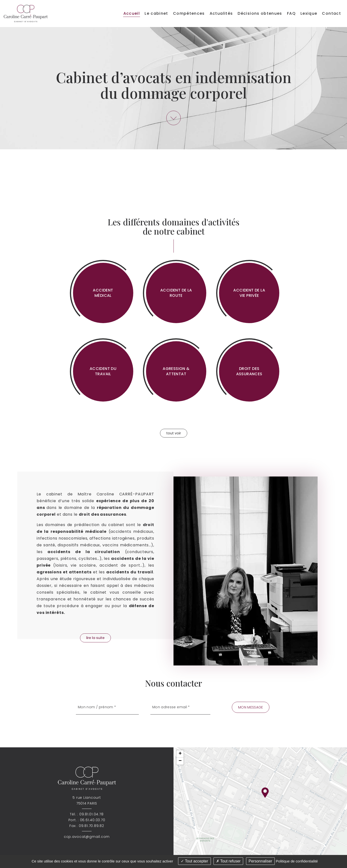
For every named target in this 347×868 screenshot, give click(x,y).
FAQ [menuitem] (291, 14)
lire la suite (95, 638)
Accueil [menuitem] (132, 14)
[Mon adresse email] (180, 707)
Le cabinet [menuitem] (156, 14)
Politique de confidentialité (297, 861)
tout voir (174, 433)
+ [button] (180, 754)
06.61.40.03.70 (93, 820)
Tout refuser (228, 861)
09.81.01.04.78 (91, 814)
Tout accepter (194, 861)
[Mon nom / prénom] (107, 707)
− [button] (180, 761)
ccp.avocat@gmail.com (87, 837)
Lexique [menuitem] (309, 14)
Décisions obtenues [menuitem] (260, 14)
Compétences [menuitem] (189, 14)
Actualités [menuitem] (221, 14)
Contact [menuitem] (331, 14)
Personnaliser (260, 861)
